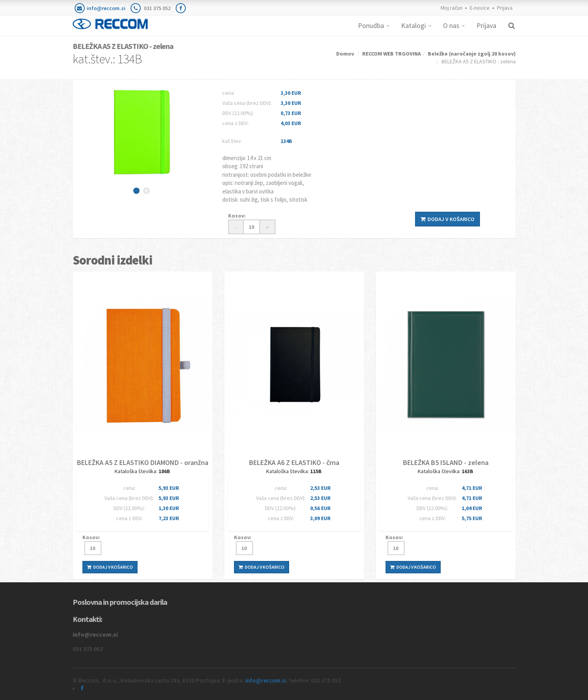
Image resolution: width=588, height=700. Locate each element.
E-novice (480, 8)
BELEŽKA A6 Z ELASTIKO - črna (294, 462)
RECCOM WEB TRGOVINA (392, 54)
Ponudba (371, 25)
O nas (451, 25)
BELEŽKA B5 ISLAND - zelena (446, 462)
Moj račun (452, 8)
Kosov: (237, 216)
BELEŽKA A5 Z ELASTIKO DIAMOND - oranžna (143, 462)
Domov (345, 54)
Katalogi (414, 25)
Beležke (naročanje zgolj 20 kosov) (472, 54)
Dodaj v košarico (448, 219)
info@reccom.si (106, 8)
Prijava (505, 8)
